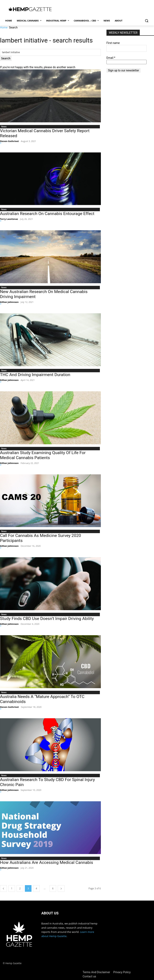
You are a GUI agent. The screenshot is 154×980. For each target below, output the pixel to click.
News (4, 127)
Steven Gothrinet (9, 141)
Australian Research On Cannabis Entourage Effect (47, 214)
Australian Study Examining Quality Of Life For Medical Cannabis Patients (43, 455)
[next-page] (61, 888)
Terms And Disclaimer (96, 972)
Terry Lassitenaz (9, 219)
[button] (146, 21)
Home (4, 27)
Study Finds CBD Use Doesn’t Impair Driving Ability (47, 619)
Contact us (89, 976)
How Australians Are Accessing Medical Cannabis (47, 862)
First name (113, 43)
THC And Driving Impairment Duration (35, 375)
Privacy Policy (122, 972)
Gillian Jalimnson (9, 302)
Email (111, 58)
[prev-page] (3, 888)
